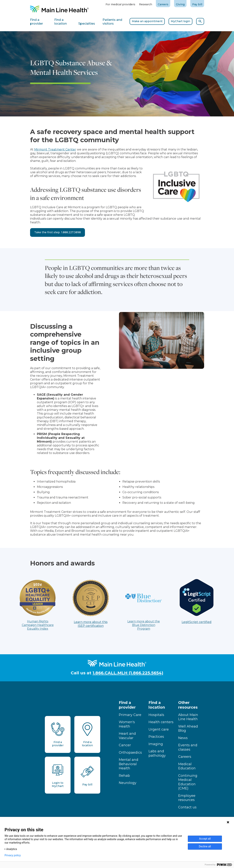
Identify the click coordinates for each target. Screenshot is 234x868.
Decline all (205, 846)
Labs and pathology (157, 753)
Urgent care (159, 729)
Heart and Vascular (127, 736)
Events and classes (188, 747)
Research (146, 4)
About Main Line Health (188, 717)
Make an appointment (147, 21)
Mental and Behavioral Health (129, 764)
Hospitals (156, 715)
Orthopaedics (130, 753)
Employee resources (187, 798)
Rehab (124, 776)
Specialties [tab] (87, 24)
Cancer (125, 745)
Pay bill (197, 4)
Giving (180, 4)
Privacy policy (13, 855)
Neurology (128, 783)
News (183, 738)
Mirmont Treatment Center (55, 149)
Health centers (161, 722)
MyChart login (180, 21)
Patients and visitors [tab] (112, 22)
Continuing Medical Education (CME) (188, 782)
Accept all (205, 839)
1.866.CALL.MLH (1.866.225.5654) (128, 673)
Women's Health (127, 724)
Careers (163, 4)
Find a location (157, 705)
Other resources (188, 705)
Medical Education (187, 766)
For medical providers (120, 4)
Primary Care (130, 715)
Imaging (156, 744)
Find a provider (127, 705)
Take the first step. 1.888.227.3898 (58, 232)
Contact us (187, 807)
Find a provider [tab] (37, 22)
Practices (156, 737)
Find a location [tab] (61, 22)
